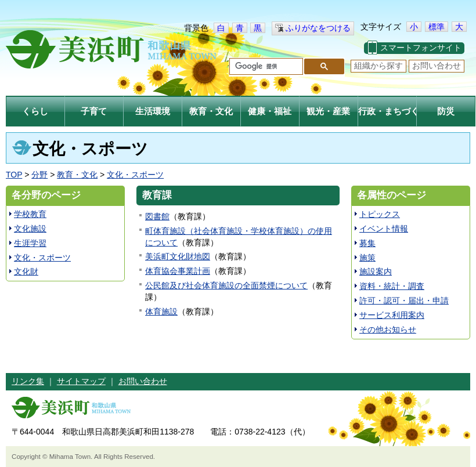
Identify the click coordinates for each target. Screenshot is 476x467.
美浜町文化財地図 (178, 256)
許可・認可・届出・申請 (404, 301)
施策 (367, 258)
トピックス (380, 214)
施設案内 (376, 271)
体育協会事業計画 (178, 271)
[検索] (265, 67)
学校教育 (30, 214)
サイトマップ (81, 381)
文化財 (26, 271)
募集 (367, 243)
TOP (14, 175)
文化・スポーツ (135, 175)
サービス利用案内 (392, 315)
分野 (39, 175)
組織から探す (378, 66)
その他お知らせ (388, 330)
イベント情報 (384, 229)
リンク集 (28, 381)
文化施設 (30, 229)
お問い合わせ (437, 66)
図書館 (157, 216)
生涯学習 (30, 243)
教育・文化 (77, 175)
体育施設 (161, 312)
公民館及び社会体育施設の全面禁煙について (226, 285)
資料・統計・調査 (392, 286)
